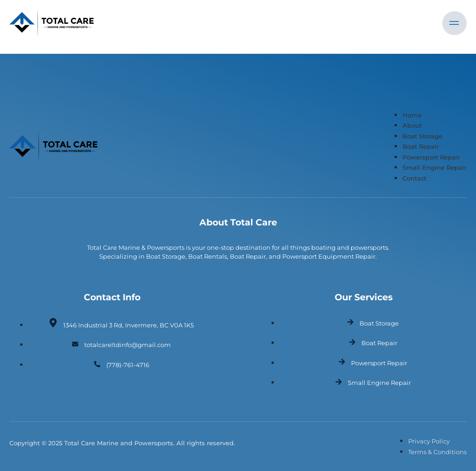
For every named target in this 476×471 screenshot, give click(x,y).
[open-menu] (454, 23)
